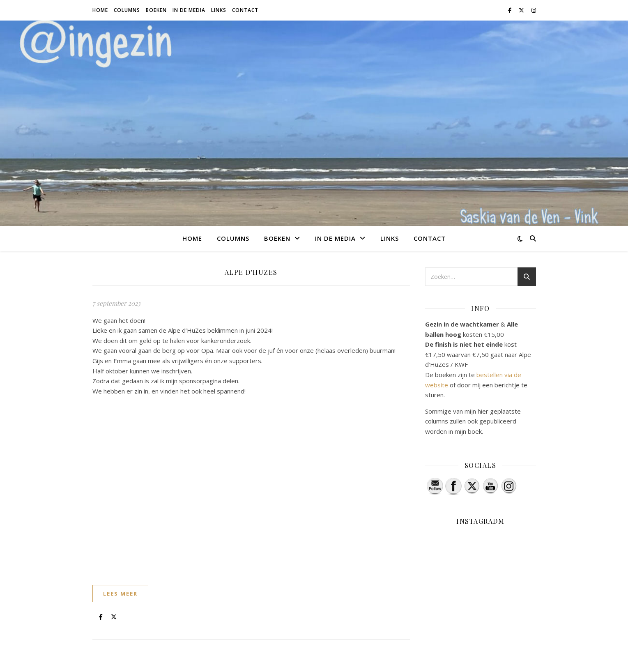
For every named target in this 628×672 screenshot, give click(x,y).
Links (219, 10)
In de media (189, 10)
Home (100, 10)
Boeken (156, 10)
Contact (245, 10)
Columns (127, 10)
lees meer (120, 594)
